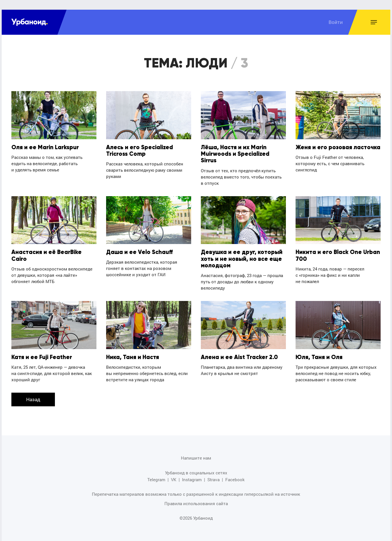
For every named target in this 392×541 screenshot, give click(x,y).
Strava (213, 480)
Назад (33, 399)
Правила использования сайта (196, 504)
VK (174, 480)
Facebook (235, 480)
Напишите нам (196, 458)
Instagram (192, 480)
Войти (336, 22)
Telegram (156, 480)
